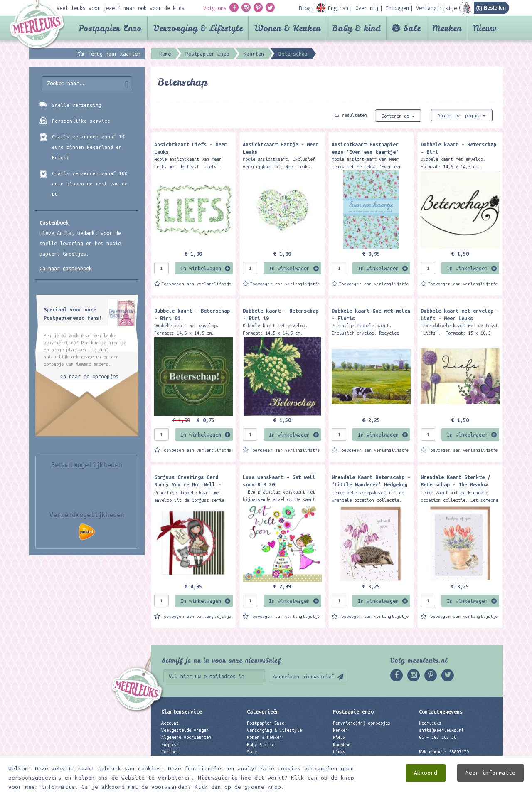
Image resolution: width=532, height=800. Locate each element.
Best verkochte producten (277, 766)
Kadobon (342, 745)
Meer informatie (490, 785)
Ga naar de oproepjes (89, 376)
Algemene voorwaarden (186, 737)
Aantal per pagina (462, 116)
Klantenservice (182, 711)
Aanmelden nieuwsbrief (304, 676)
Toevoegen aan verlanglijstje (197, 284)
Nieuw (485, 28)
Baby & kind (356, 28)
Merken (447, 28)
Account (170, 723)
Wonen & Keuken (287, 28)
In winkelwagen (201, 268)
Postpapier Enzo (110, 28)
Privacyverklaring (182, 759)
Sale (412, 28)
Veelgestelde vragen (185, 730)
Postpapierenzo (353, 711)
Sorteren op (398, 116)
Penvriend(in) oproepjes (362, 723)
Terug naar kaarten (114, 54)
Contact (170, 752)
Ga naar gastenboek (66, 268)
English (170, 745)
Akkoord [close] (426, 785)
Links (339, 752)
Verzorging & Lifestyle (198, 28)
